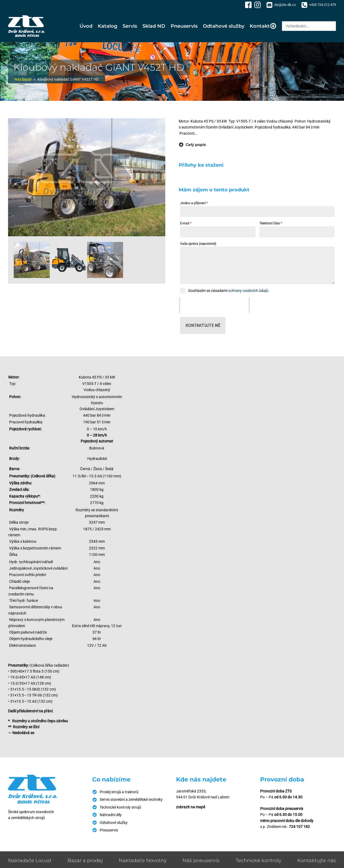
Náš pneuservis (201, 860)
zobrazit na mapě (191, 807)
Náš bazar (23, 79)
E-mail (186, 223)
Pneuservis (184, 26)
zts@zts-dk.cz (285, 5)
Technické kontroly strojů (120, 807)
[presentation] (214, 305)
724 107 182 (299, 827)
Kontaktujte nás (317, 860)
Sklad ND (154, 26)
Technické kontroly (259, 860)
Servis (130, 26)
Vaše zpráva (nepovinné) (198, 244)
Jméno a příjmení (194, 203)
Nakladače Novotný (143, 860)
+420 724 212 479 (322, 5)
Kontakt (263, 26)
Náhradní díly (111, 815)
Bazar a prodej (85, 860)
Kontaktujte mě (203, 325)
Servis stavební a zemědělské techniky (131, 799)
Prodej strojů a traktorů (119, 792)
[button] (192, 145)
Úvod (86, 26)
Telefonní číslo (271, 223)
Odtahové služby (224, 26)
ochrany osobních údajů (248, 291)
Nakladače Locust (30, 860)
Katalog (107, 26)
